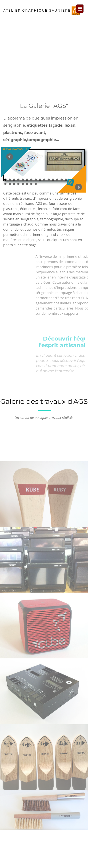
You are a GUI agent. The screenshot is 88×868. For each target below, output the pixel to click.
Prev (23, 168)
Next (65, 171)
